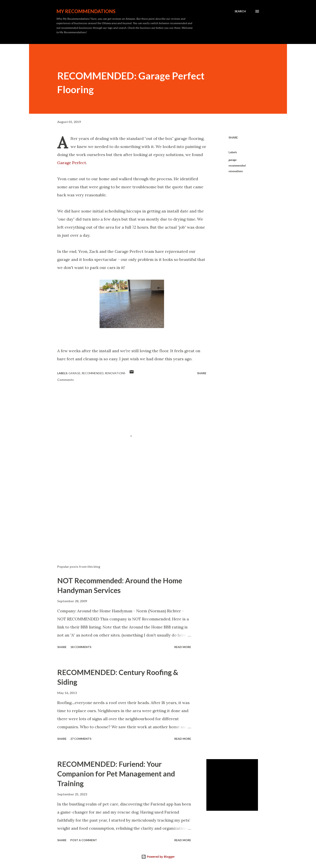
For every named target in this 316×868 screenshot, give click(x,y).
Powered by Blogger (158, 857)
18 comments (81, 647)
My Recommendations (86, 11)
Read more (183, 647)
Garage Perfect (72, 163)
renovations (236, 171)
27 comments (81, 739)
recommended (237, 165)
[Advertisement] (125, 514)
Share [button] (233, 137)
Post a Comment (84, 840)
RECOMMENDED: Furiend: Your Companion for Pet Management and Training (116, 774)
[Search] (240, 11)
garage (233, 160)
